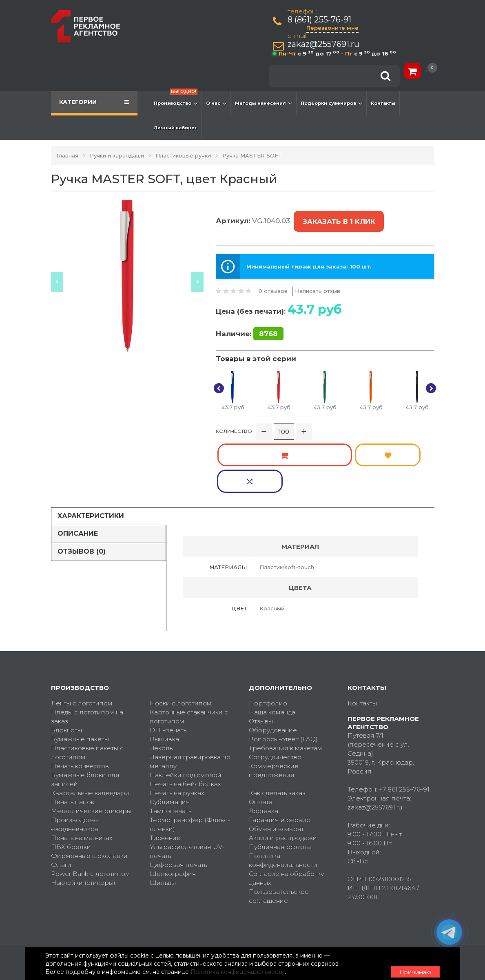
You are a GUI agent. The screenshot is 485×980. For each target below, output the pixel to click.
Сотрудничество (275, 697)
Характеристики (91, 456)
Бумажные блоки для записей (85, 719)
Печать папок (73, 742)
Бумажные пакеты (80, 679)
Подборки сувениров (331, 103)
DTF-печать (168, 670)
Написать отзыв (318, 279)
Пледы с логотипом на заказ (87, 657)
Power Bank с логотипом (91, 814)
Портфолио (268, 643)
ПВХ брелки (71, 787)
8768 (268, 322)
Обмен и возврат (276, 769)
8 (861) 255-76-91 (321, 20)
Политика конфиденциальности (283, 800)
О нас (216, 103)
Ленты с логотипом (82, 643)
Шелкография (173, 814)
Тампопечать (171, 751)
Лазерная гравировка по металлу (190, 702)
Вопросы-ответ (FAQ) (283, 679)
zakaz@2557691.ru (325, 44)
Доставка (264, 751)
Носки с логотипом (181, 643)
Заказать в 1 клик (337, 216)
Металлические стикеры (91, 751)
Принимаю (390, 960)
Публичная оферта (280, 787)
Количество (234, 422)
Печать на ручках (177, 733)
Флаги (61, 805)
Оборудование (273, 670)
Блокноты (66, 670)
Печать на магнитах (82, 778)
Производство (176, 99)
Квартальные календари (90, 733)
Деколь (161, 688)
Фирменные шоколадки (89, 796)
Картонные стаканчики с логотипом (189, 657)
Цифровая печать (178, 805)
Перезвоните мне (334, 28)
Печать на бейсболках (185, 724)
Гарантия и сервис (279, 760)
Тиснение (165, 778)
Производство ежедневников (75, 764)
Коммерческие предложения (274, 711)
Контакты (383, 103)
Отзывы (261, 661)
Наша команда (272, 652)
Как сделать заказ (277, 733)
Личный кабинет (175, 128)
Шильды (163, 823)
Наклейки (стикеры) (83, 823)
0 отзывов (273, 279)
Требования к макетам (286, 688)
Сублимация (170, 742)
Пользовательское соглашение (279, 836)
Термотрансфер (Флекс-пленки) (190, 764)
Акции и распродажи (283, 778)
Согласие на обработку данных (286, 818)
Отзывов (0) (82, 491)
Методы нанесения (264, 103)
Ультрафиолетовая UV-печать (187, 791)
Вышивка (164, 679)
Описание (78, 473)
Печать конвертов (80, 706)
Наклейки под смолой (186, 715)
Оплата (261, 742)
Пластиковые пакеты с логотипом (87, 693)
